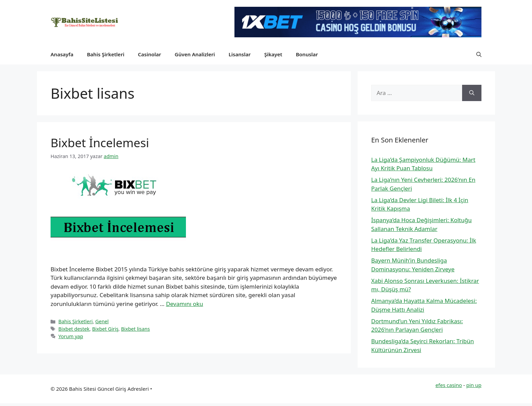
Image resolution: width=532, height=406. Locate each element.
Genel (102, 321)
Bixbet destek (74, 329)
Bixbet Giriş (105, 329)
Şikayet (273, 54)
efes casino (449, 385)
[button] (479, 54)
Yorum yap (71, 336)
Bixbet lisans (136, 329)
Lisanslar (240, 54)
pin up (474, 385)
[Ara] (472, 93)
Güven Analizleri (195, 54)
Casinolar (149, 54)
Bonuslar (307, 54)
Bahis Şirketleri (106, 54)
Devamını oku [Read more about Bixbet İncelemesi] (184, 304)
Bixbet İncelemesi (100, 143)
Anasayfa (62, 54)
